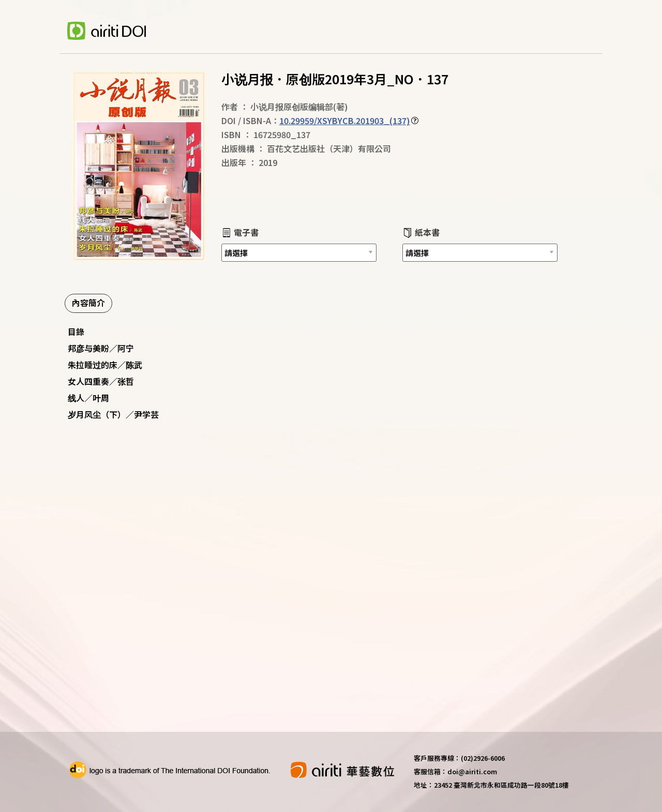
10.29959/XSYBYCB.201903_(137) (345, 121)
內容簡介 (88, 303)
